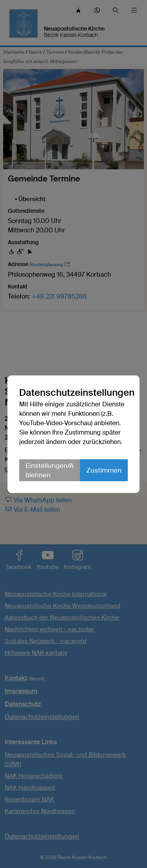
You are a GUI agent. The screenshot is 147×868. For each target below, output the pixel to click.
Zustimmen (104, 470)
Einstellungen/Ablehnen (50, 470)
